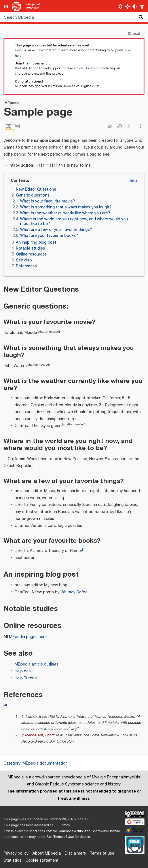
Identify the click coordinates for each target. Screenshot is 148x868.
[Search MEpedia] (74, 17)
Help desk (24, 671)
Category (12, 763)
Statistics (12, 861)
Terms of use (102, 853)
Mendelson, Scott (39, 735)
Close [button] (134, 34)
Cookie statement (42, 861)
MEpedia (17, 637)
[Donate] (135, 844)
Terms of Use (63, 837)
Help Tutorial (26, 678)
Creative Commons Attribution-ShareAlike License (82, 831)
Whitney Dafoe (74, 592)
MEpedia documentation (45, 763)
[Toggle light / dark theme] (128, 6)
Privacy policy (16, 853)
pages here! (37, 637)
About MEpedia (47, 853)
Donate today (95, 68)
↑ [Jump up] (23, 717)
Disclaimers (75, 853)
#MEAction (30, 68)
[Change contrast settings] (135, 6)
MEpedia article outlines (37, 664)
